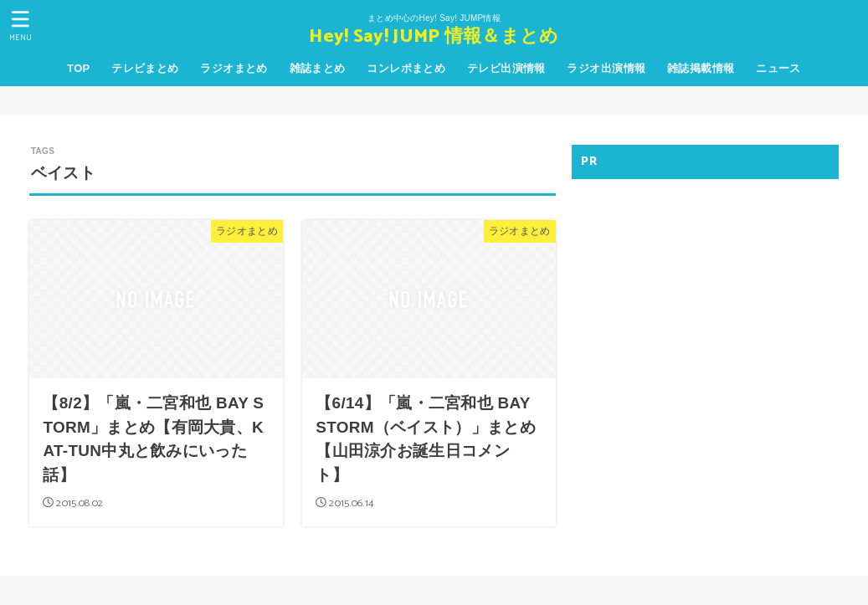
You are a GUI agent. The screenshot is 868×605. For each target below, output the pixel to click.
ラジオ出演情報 (606, 68)
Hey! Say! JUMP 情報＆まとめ (434, 37)
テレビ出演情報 (506, 68)
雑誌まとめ (318, 68)
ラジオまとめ (234, 68)
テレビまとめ (145, 68)
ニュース (778, 68)
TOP (78, 68)
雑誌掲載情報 (701, 68)
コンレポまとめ (406, 68)
